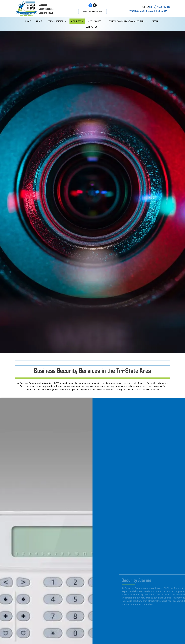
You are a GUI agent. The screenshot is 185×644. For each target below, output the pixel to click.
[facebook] (90, 6)
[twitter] (95, 6)
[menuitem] (29, 21)
